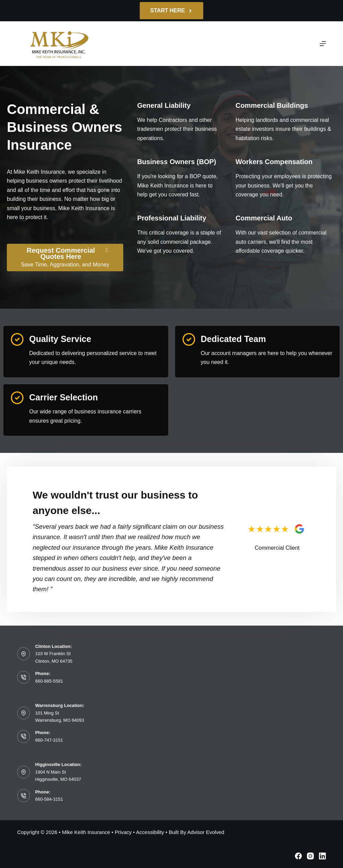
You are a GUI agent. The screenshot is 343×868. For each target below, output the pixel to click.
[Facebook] (298, 856)
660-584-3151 (49, 799)
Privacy (123, 832)
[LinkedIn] (322, 856)
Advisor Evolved (206, 832)
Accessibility (150, 832)
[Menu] (323, 44)
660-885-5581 (49, 681)
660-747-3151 (49, 740)
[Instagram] (310, 856)
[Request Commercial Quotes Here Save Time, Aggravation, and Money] (65, 258)
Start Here (171, 10)
